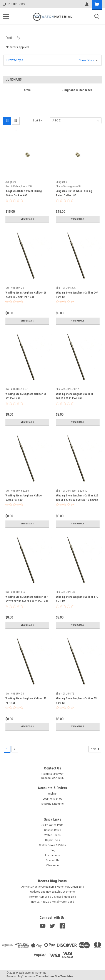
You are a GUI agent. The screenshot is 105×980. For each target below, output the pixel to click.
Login (46, 799)
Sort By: (38, 120)
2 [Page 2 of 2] (15, 749)
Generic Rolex (52, 830)
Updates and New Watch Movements (52, 892)
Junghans (11, 182)
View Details (27, 219)
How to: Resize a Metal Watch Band (53, 902)
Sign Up (58, 799)
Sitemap (41, 973)
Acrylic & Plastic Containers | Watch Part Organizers (53, 887)
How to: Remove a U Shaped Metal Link (53, 897)
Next (96, 749)
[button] (52, 60)
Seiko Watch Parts (52, 825)
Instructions (52, 855)
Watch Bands (52, 835)
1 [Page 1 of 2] (7, 749)
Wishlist (52, 794)
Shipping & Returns (52, 804)
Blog (52, 850)
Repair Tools (53, 840)
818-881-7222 (14, 4)
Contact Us (53, 860)
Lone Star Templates (61, 977)
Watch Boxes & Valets (52, 845)
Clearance (52, 865)
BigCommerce (27, 977)
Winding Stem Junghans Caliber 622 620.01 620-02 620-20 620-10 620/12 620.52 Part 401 (77, 500)
